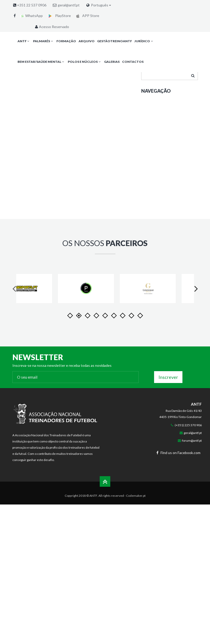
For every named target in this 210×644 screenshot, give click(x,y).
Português (101, 5)
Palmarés (43, 41)
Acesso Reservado (52, 27)
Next (194, 293)
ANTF (24, 41)
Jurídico (144, 41)
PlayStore (58, 16)
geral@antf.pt (69, 5)
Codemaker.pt (136, 496)
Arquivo (87, 41)
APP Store (87, 16)
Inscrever (168, 377)
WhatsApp (32, 16)
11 (140, 316)
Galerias (112, 62)
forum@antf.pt (192, 441)
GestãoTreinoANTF (115, 41)
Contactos (133, 62)
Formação (66, 41)
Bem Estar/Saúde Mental (41, 62)
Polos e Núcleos (85, 62)
